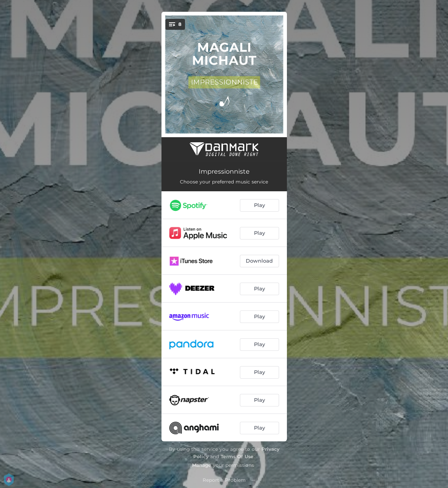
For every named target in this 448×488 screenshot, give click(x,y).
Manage (202, 465)
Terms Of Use (237, 456)
